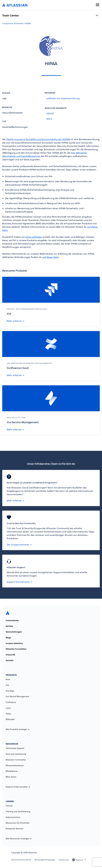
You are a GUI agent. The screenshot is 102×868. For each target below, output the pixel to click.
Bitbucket (10, 719)
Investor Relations (14, 643)
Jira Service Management (17, 696)
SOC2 (49, 119)
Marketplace (12, 771)
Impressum (64, 860)
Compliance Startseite (13, 23)
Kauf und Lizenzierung (16, 754)
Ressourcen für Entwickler (18, 823)
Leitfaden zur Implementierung (63, 98)
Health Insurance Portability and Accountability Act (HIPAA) (38, 139)
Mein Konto (11, 777)
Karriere (9, 626)
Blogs (8, 638)
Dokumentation (13, 817)
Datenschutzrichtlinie (21, 860)
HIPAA (28, 23)
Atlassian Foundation (16, 649)
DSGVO (50, 113)
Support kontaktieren (19, 582)
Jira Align (10, 691)
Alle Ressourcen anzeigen (19, 839)
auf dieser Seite (51, 257)
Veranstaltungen (14, 632)
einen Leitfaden (34, 237)
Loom (8, 708)
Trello (8, 714)
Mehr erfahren (15, 321)
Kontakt (10, 660)
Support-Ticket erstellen (18, 787)
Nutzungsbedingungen (45, 860)
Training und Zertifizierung (18, 811)
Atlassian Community (16, 760)
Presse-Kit (10, 655)
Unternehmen (12, 620)
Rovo (8, 679)
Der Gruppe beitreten (19, 545)
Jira (7, 685)
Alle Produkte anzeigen (18, 729)
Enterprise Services (15, 829)
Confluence (11, 702)
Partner (9, 806)
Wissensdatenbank (15, 765)
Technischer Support (15, 748)
